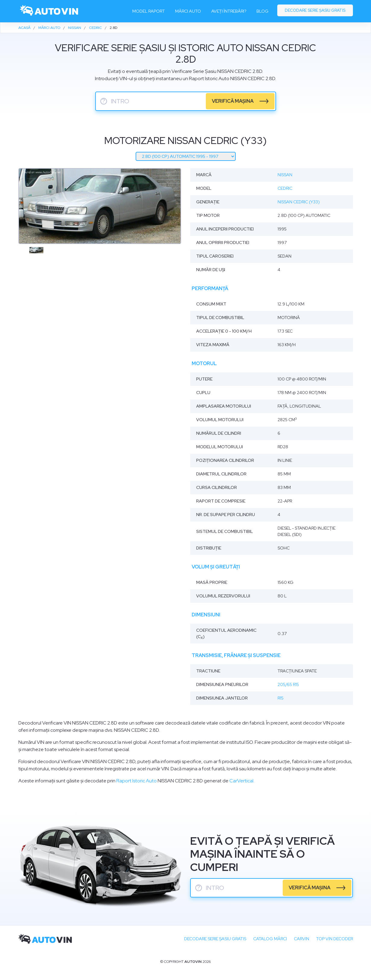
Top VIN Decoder (335, 939)
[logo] (50, 11)
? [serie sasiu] (104, 101)
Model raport (149, 11)
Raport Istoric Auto (137, 781)
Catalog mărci (270, 939)
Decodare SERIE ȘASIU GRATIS (215, 939)
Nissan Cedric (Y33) (299, 202)
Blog (263, 11)
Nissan (285, 175)
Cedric (285, 188)
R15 (281, 698)
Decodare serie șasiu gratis (315, 10)
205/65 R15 (288, 684)
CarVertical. (242, 781)
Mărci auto (188, 11)
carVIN (302, 939)
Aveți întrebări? (229, 11)
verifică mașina (233, 101)
